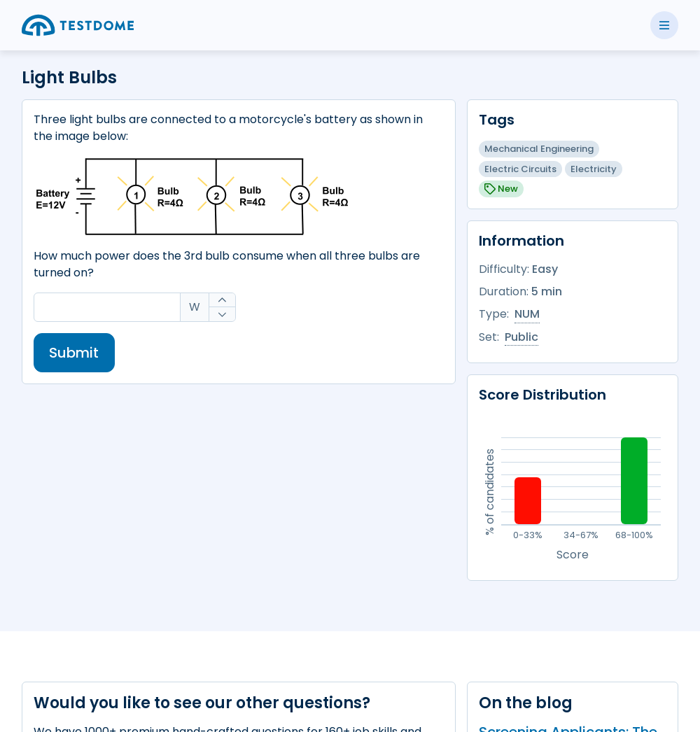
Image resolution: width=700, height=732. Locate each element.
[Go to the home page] (78, 25)
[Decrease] (222, 314)
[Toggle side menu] (664, 25)
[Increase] (222, 300)
